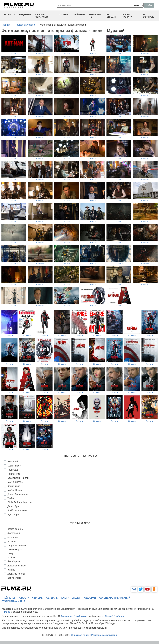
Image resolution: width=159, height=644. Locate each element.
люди (76, 598)
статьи (64, 15)
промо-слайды (15, 529)
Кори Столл (14, 486)
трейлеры (79, 15)
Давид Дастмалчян (18, 494)
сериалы (52, 598)
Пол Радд (13, 470)
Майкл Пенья (15, 490)
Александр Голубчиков (74, 616)
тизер (10, 553)
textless (11, 557)
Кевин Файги (14, 466)
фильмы (38, 598)
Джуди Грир (14, 506)
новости (10, 15)
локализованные (16, 566)
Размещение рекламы (104, 635)
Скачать (14, 54)
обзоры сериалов (42, 16)
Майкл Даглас (15, 482)
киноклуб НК (95, 16)
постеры (12, 541)
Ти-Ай (11, 498)
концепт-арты (15, 549)
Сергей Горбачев (115, 616)
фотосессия (14, 533)
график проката (127, 16)
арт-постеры (14, 578)
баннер (11, 570)
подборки (89, 598)
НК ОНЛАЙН (111, 16)
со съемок (13, 537)
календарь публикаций (115, 598)
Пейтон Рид (14, 474)
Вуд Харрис (14, 515)
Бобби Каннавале (17, 511)
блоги (65, 598)
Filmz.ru (6, 612)
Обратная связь (80, 635)
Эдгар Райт (13, 462)
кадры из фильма (17, 545)
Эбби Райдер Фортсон (19, 502)
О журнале (149, 16)
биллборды (14, 562)
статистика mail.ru (14, 601)
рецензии (25, 15)
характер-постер (16, 574)
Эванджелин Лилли (18, 478)
